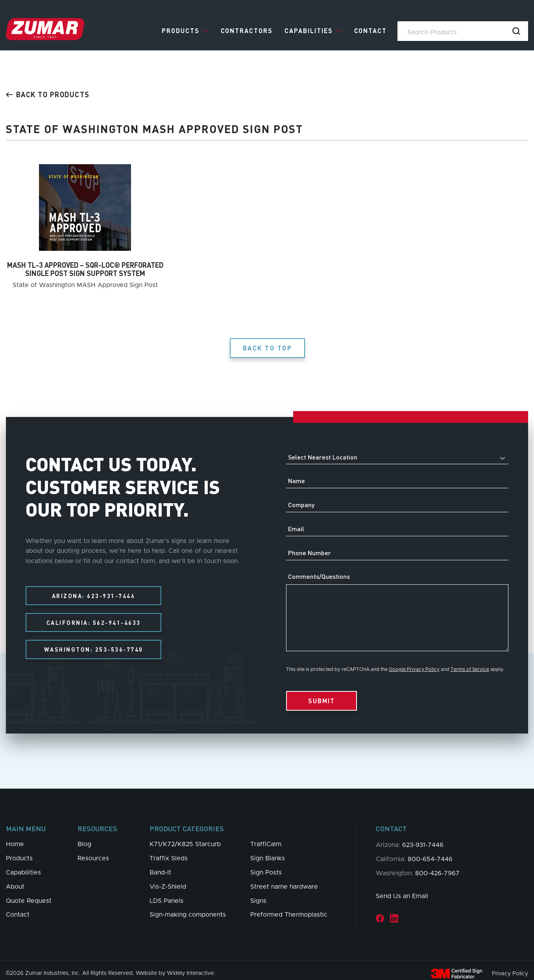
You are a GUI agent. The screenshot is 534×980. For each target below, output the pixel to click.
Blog (84, 838)
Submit (322, 694)
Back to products (48, 94)
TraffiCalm (266, 838)
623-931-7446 (423, 839)
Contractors (247, 31)
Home (15, 838)
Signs (258, 895)
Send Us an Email (402, 890)
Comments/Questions (319, 570)
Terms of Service (470, 663)
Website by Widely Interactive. (176, 967)
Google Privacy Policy (414, 663)
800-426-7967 (437, 867)
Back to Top (269, 342)
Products (181, 31)
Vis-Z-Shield (168, 880)
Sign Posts (266, 866)
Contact (370, 31)
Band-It (160, 866)
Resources (93, 852)
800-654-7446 (430, 853)
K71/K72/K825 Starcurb (185, 838)
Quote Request (29, 895)
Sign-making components (188, 908)
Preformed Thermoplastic (289, 908)
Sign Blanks (268, 852)
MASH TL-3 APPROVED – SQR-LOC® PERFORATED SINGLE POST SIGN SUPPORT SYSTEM (85, 269)
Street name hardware (284, 880)
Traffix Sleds (169, 852)
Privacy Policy (510, 967)
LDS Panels (166, 895)
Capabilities (309, 31)
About (15, 880)
